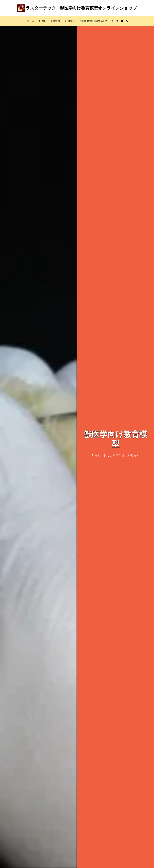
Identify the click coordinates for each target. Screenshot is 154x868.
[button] (113, 21)
